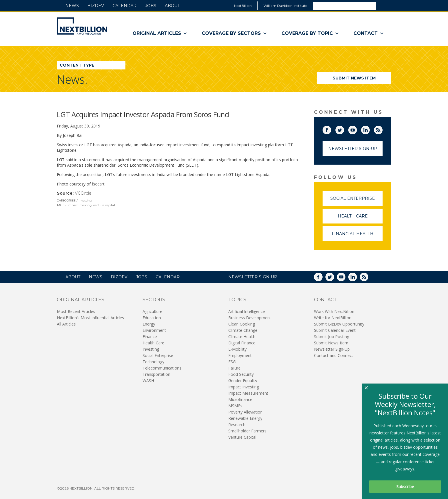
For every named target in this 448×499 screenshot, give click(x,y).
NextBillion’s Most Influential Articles (90, 318)
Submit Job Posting (332, 337)
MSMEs (235, 406)
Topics (237, 300)
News (72, 6)
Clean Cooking (242, 324)
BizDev (96, 6)
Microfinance (240, 399)
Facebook (331, 129)
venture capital (104, 205)
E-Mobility (237, 349)
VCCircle (83, 193)
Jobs (151, 6)
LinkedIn (369, 129)
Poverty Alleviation (245, 412)
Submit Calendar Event (335, 330)
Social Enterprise (356, 201)
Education (152, 318)
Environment (154, 330)
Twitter (344, 129)
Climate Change (243, 330)
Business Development (250, 318)
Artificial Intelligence (247, 311)
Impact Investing (244, 387)
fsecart (98, 184)
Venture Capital (242, 437)
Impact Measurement (248, 393)
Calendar (125, 6)
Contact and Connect (334, 355)
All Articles (66, 324)
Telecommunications (162, 368)
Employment (240, 355)
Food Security (241, 374)
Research (237, 425)
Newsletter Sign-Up (353, 149)
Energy (149, 324)
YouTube (357, 129)
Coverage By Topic (310, 33)
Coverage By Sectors (234, 33)
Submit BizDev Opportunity (339, 324)
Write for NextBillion (333, 318)
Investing (85, 200)
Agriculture (152, 311)
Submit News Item (354, 78)
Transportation (156, 374)
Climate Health (242, 337)
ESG (232, 362)
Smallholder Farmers (247, 431)
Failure (234, 368)
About (172, 6)
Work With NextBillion (334, 311)
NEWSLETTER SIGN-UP (253, 277)
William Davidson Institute (285, 6)
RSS (382, 129)
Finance (150, 337)
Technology (153, 362)
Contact (369, 33)
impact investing (80, 205)
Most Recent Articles (76, 311)
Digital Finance (242, 343)
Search (383, 5)
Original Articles (160, 33)
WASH (148, 381)
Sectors (154, 300)
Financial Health (357, 236)
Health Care (360, 218)
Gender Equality (243, 381)
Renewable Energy (245, 418)
